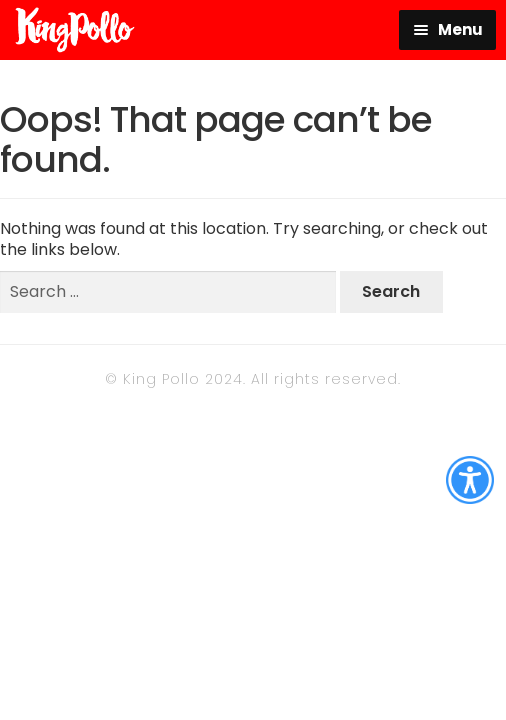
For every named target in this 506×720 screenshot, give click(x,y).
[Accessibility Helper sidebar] (470, 480)
